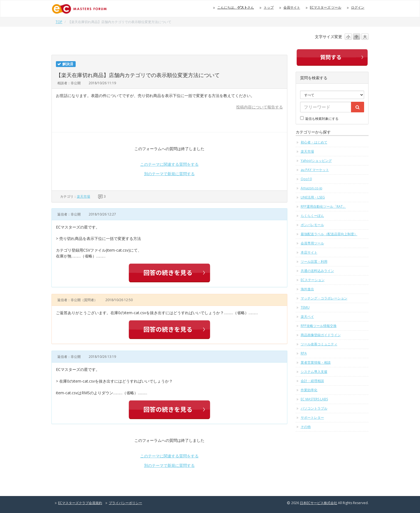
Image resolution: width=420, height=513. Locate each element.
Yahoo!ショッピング (316, 161)
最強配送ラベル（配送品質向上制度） (329, 234)
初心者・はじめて (314, 142)
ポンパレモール (312, 225)
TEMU (305, 307)
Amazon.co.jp (312, 188)
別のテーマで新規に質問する (169, 174)
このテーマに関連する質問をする (169, 164)
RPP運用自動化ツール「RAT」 (323, 206)
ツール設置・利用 (314, 262)
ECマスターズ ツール (326, 7)
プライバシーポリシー (125, 503)
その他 (306, 427)
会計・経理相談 (312, 381)
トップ (269, 7)
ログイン (358, 7)
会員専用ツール (312, 243)
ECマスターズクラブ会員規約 (80, 503)
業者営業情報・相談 (316, 362)
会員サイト (292, 7)
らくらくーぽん (312, 216)
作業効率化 (309, 390)
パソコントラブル (314, 408)
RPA (304, 353)
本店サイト (309, 252)
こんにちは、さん (236, 7)
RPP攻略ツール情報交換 (319, 326)
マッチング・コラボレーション (324, 298)
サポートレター (312, 417)
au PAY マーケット (315, 170)
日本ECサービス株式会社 (318, 503)
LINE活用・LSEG (313, 197)
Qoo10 (306, 179)
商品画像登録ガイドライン (321, 335)
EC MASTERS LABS (314, 399)
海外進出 (307, 289)
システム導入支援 (314, 372)
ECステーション (313, 280)
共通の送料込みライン (317, 271)
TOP (59, 22)
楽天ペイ (307, 317)
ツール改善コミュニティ (319, 344)
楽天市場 (83, 196)
